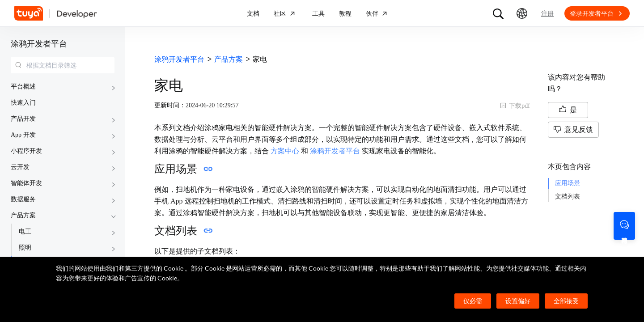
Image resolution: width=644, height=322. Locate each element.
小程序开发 (26, 151)
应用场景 (568, 183)
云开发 (20, 167)
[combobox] (63, 65)
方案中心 (285, 151)
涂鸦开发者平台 (39, 44)
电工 (25, 231)
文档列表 (568, 197)
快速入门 (23, 103)
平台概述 (23, 87)
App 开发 (23, 135)
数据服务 (23, 199)
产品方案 (23, 215)
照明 (25, 248)
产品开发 (23, 119)
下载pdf (515, 106)
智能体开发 (26, 183)
